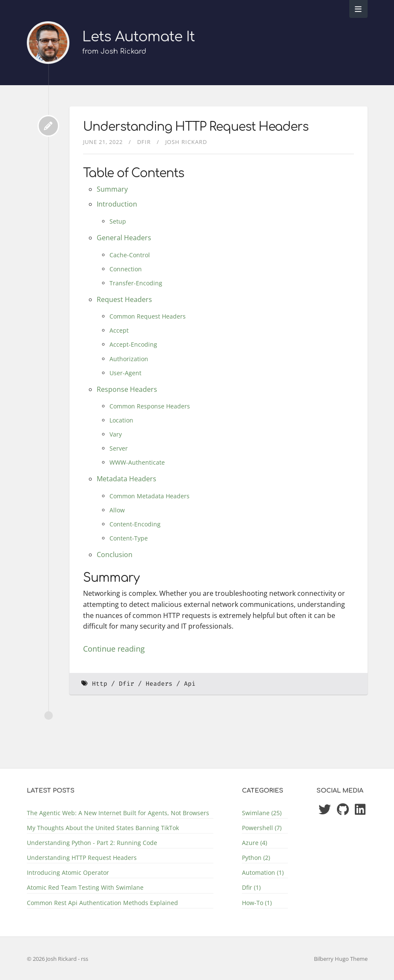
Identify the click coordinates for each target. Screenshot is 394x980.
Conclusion (115, 555)
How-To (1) (257, 903)
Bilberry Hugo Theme (341, 959)
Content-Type (129, 538)
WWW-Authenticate (137, 462)
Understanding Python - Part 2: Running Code (92, 843)
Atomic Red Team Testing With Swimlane (85, 887)
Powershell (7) (262, 828)
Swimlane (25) (262, 813)
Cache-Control (130, 255)
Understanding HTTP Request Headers (196, 127)
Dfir (144, 142)
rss (85, 959)
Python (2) (256, 858)
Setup (118, 221)
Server (119, 448)
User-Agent (125, 373)
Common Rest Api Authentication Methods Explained (102, 903)
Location (121, 420)
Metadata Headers (127, 479)
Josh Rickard (186, 142)
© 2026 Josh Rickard (52, 959)
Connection (126, 269)
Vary (116, 434)
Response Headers (127, 389)
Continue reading (114, 649)
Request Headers (124, 299)
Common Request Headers (148, 316)
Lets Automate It (138, 37)
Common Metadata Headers (150, 496)
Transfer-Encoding (136, 283)
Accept (119, 330)
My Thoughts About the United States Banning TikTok (103, 828)
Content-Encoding (135, 524)
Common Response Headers (150, 406)
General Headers (124, 238)
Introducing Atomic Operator (68, 872)
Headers (159, 684)
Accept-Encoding (133, 344)
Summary (112, 189)
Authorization (129, 359)
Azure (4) (255, 843)
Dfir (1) (251, 887)
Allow (117, 510)
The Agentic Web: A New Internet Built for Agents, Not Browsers (118, 813)
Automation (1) (263, 872)
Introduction (117, 204)
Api (190, 684)
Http (100, 684)
